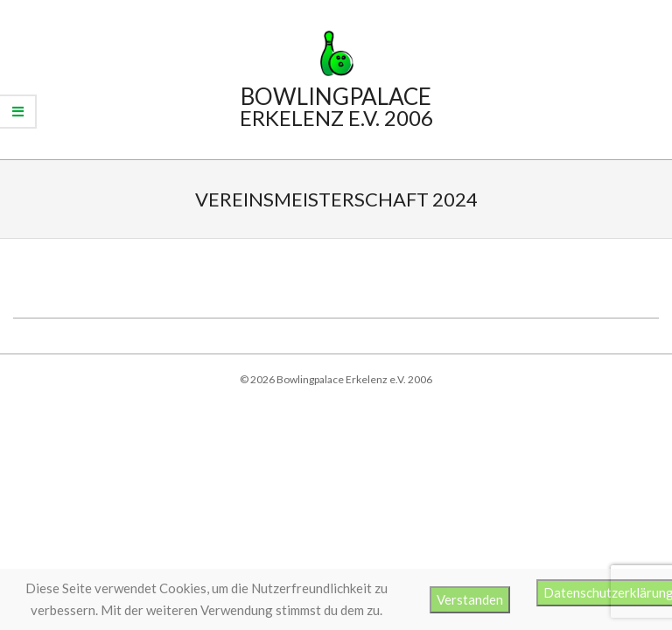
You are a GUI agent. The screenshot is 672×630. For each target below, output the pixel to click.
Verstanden (470, 599)
